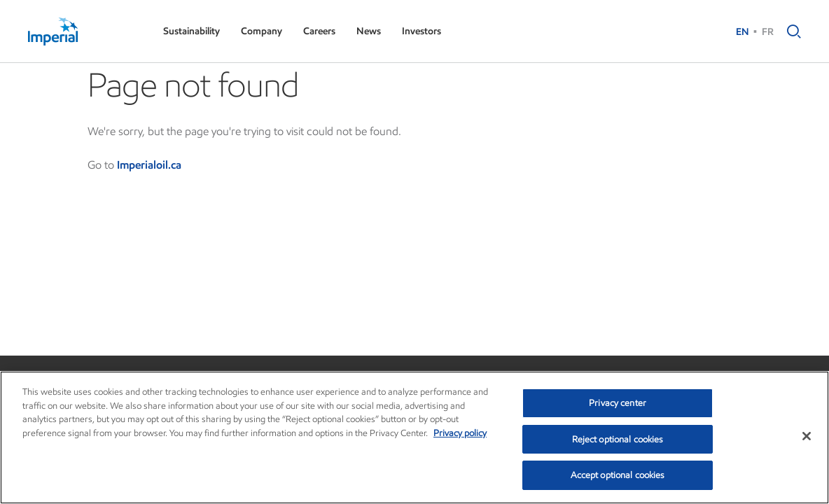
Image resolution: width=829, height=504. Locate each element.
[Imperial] (82, 31)
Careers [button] (319, 31)
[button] (790, 32)
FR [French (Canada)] (768, 32)
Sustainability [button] (191, 31)
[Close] (807, 436)
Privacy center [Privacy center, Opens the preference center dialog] (618, 403)
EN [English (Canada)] (743, 32)
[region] (415, 437)
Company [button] (262, 31)
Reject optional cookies (618, 439)
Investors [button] (422, 31)
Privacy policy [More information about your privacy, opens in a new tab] (460, 433)
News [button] (369, 31)
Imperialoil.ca (149, 165)
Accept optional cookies (618, 475)
